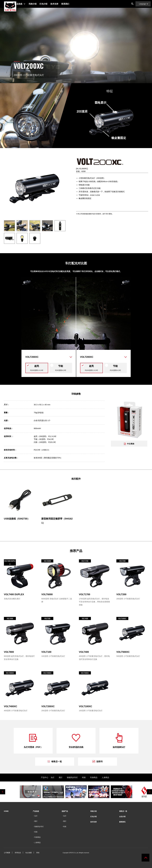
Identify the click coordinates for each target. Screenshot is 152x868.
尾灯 (61, 777)
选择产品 (65, 811)
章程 (38, 853)
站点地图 (29, 853)
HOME (6, 811)
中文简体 (129, 444)
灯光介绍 (49, 4)
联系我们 (71, 4)
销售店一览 (123, 811)
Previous (3, 792)
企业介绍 (122, 817)
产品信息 (24, 4)
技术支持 (60, 4)
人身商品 (105, 777)
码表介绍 (38, 4)
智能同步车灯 (72, 777)
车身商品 (94, 777)
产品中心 (45, 777)
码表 (84, 777)
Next (149, 792)
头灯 (53, 777)
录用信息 (18, 853)
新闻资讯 (122, 822)
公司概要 (7, 853)
